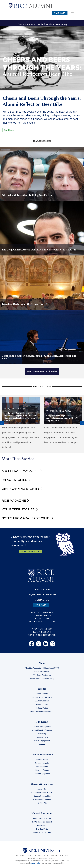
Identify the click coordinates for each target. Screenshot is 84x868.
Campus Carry (47, 863)
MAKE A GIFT (60, 13)
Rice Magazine (14, 501)
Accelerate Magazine (20, 471)
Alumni (29, 856)
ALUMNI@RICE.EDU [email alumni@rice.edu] (46, 635)
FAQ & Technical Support (42, 822)
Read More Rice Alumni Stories (42, 371)
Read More (9, 130)
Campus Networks (42, 763)
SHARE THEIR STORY (30, 551)
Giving (65, 856)
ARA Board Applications (42, 675)
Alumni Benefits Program (42, 730)
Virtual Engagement (42, 741)
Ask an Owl (42, 789)
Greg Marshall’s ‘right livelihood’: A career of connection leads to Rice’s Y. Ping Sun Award (62, 418)
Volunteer (42, 744)
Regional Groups (42, 770)
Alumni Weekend (42, 701)
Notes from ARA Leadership (26, 518)
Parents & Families (42, 856)
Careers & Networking (42, 796)
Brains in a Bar (42, 704)
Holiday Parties (42, 708)
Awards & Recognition (42, 727)
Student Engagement (42, 774)
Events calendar (42, 694)
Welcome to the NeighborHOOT (42, 711)
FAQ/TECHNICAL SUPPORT (42, 595)
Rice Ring (42, 734)
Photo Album (42, 825)
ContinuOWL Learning (42, 800)
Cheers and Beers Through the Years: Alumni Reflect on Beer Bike (42, 101)
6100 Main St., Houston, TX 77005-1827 (42, 858)
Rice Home (21, 856)
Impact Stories (14, 480)
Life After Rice (42, 803)
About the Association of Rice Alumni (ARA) (42, 668)
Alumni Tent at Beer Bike (42, 697)
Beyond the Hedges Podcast (42, 793)
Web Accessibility (59, 863)
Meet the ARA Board (42, 671)
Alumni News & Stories (42, 818)
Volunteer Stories (18, 509)
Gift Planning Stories (20, 489)
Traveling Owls (42, 737)
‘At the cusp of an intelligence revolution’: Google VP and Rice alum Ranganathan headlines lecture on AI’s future (21, 417)
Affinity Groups (42, 760)
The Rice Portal (42, 829)
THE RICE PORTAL (42, 589)
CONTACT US (42, 600)
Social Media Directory (42, 833)
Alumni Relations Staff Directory (42, 679)
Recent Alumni (42, 767)
